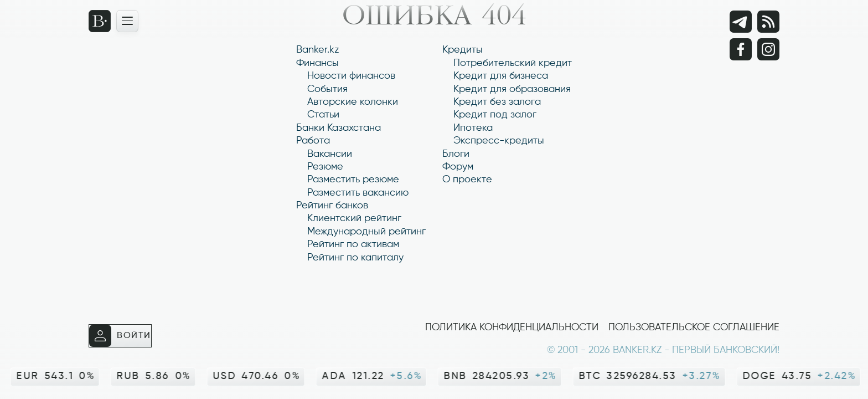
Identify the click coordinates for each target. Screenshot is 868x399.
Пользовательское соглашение (694, 328)
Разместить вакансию (358, 193)
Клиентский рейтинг (354, 218)
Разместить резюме (353, 180)
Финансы (317, 63)
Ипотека (473, 128)
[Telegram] (741, 22)
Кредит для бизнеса (501, 76)
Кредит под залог (495, 115)
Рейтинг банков (332, 206)
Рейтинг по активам (353, 244)
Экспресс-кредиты (499, 141)
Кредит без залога (497, 102)
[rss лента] (768, 22)
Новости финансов (351, 76)
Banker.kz (317, 50)
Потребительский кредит (513, 63)
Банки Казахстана (339, 128)
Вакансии (330, 154)
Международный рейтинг (366, 232)
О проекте (467, 180)
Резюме (325, 167)
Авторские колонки (353, 102)
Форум (458, 167)
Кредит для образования (512, 89)
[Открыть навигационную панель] (127, 21)
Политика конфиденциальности (512, 328)
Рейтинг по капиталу (355, 258)
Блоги (456, 154)
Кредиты (463, 50)
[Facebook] (741, 49)
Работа (313, 141)
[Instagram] (768, 49)
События (327, 89)
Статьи (323, 115)
